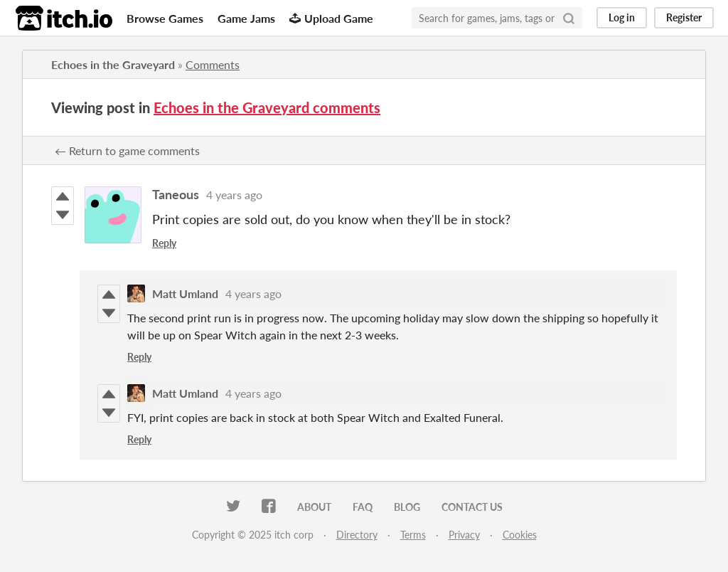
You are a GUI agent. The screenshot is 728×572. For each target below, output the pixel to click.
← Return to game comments (127, 150)
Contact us (472, 507)
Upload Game (331, 18)
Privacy (464, 535)
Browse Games (165, 18)
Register (684, 17)
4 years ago (234, 195)
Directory (357, 535)
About (314, 507)
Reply (164, 243)
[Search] (569, 18)
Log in (622, 17)
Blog (407, 507)
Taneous (176, 194)
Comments (213, 64)
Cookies (520, 535)
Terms (413, 535)
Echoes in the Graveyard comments (267, 107)
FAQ (363, 507)
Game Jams (246, 18)
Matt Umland (185, 293)
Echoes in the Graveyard (113, 64)
